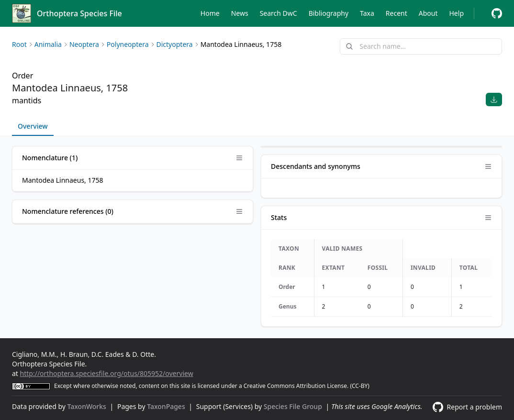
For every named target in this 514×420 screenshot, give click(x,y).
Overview (33, 126)
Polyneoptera (128, 44)
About (428, 13)
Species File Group (294, 406)
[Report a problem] (497, 13)
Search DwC (279, 13)
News (240, 13)
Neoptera (84, 44)
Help (457, 13)
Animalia (48, 44)
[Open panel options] (239, 158)
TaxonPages (167, 406)
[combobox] (421, 46)
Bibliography (329, 13)
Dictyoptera (175, 44)
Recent (397, 13)
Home (210, 13)
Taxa (367, 13)
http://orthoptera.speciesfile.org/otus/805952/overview (107, 373)
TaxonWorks (88, 406)
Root (19, 44)
